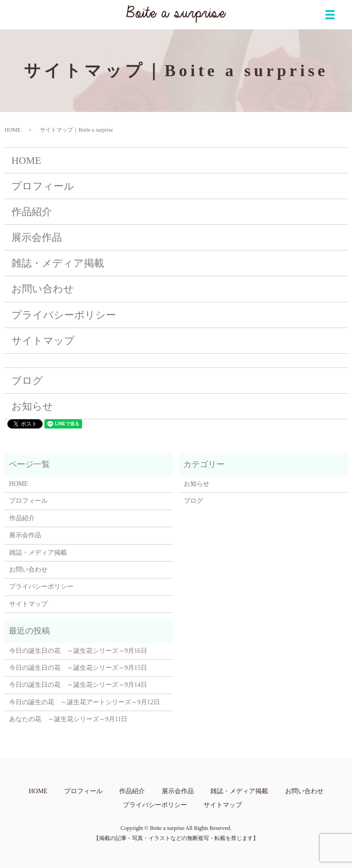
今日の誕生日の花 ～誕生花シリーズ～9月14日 (78, 685)
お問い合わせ (43, 289)
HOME (13, 130)
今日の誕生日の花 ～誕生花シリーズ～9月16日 (78, 651)
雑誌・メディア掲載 (58, 263)
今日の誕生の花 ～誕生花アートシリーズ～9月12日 (85, 702)
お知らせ (32, 406)
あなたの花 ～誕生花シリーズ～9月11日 (68, 719)
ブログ (27, 381)
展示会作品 (37, 237)
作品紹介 (32, 212)
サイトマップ (43, 341)
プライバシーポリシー (64, 315)
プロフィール (43, 186)
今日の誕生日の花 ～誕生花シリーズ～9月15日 (78, 668)
